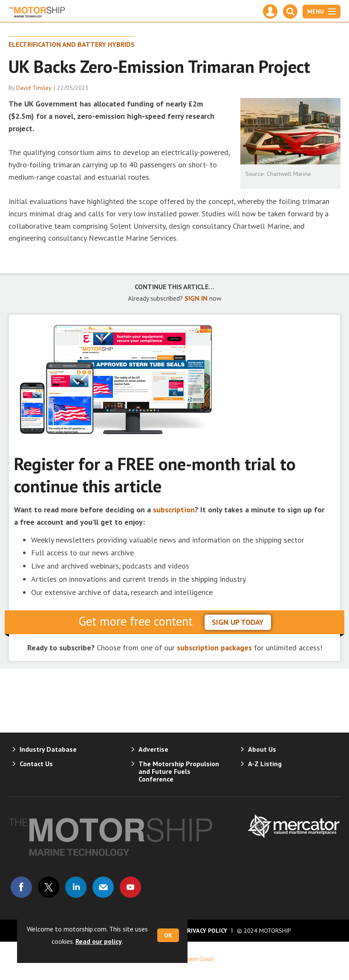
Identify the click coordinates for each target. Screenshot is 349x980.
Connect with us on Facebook (21, 887)
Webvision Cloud (194, 959)
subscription (174, 510)
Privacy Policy (205, 931)
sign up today (238, 622)
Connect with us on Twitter (49, 887)
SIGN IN (196, 298)
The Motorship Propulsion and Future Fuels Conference (179, 771)
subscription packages (214, 648)
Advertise (153, 749)
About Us (262, 749)
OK (168, 935)
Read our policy (99, 941)
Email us (103, 887)
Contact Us (36, 764)
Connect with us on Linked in (76, 887)
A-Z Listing (265, 764)
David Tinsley (34, 88)
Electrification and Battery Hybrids (72, 44)
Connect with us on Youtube (130, 887)
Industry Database (48, 749)
